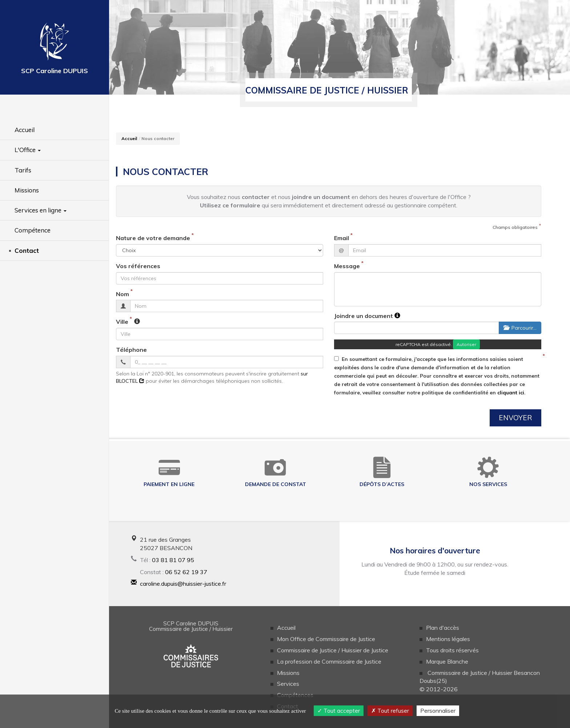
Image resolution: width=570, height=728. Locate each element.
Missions (288, 673)
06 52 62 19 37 (186, 572)
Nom (123, 294)
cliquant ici (511, 392)
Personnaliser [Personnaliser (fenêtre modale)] (438, 711)
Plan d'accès (443, 628)
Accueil (129, 138)
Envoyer (515, 418)
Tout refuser (390, 711)
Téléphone (131, 350)
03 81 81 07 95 (173, 560)
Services (288, 684)
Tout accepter (339, 711)
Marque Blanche (447, 661)
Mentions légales (448, 639)
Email (342, 238)
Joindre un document (364, 316)
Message (347, 266)
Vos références (138, 266)
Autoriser (466, 344)
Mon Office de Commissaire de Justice (326, 639)
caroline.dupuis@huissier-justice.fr (183, 584)
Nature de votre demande (153, 238)
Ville (122, 322)
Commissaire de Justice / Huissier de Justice (333, 650)
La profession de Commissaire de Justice (329, 661)
